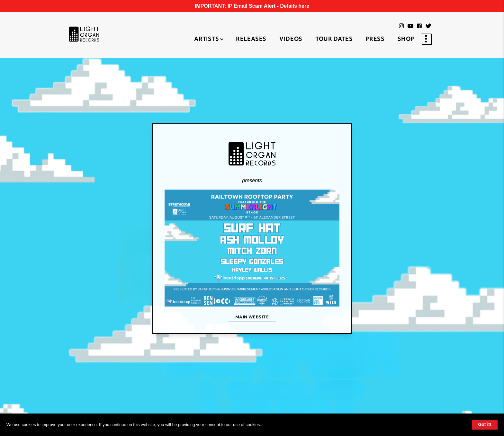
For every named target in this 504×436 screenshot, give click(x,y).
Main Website (252, 317)
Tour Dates (334, 40)
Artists (207, 40)
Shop (406, 40)
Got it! (485, 424)
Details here (295, 6)
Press (375, 40)
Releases (251, 40)
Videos (291, 40)
